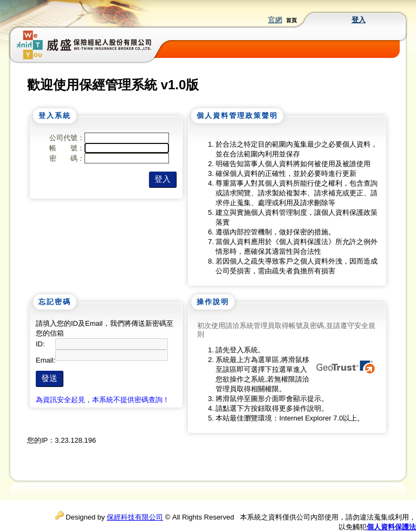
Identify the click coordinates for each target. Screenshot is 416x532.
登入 (359, 20)
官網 (275, 20)
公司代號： (67, 138)
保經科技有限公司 (135, 517)
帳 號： (67, 148)
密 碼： (67, 158)
